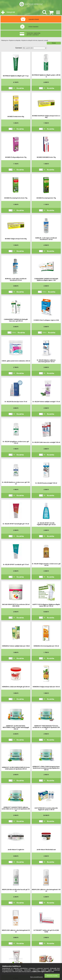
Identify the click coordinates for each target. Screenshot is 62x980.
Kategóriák (11, 12)
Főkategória (5, 40)
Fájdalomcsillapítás (15, 40)
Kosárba (20, 88)
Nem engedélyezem (37, 977)
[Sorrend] (34, 48)
